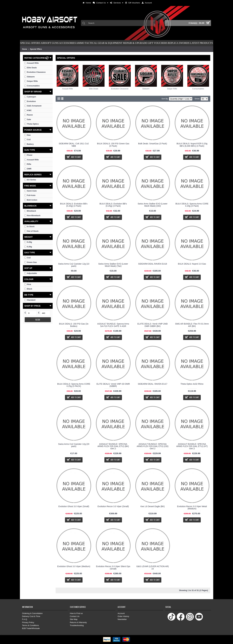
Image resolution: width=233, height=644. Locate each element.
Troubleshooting (77, 625)
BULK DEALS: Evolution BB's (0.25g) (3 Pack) (113, 205)
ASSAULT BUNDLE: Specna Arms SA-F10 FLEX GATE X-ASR (113, 325)
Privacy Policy (28, 622)
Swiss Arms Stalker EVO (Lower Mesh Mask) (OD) (153, 205)
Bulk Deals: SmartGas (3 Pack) (153, 144)
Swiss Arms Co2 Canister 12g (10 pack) (74, 265)
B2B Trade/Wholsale (31, 628)
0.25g (28, 247)
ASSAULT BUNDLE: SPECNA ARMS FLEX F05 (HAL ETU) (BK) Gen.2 (113, 446)
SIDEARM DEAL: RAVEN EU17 (153, 384)
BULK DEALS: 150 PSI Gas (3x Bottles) (74, 325)
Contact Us (75, 616)
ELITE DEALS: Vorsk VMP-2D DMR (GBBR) (113, 385)
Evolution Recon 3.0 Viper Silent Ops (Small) (113, 567)
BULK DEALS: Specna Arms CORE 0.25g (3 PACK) (74, 385)
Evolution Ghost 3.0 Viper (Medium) (74, 566)
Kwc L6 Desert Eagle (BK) (153, 506)
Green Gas (31, 262)
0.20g (28, 242)
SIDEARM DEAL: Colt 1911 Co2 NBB (74, 145)
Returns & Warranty (78, 622)
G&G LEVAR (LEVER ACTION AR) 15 (153, 567)
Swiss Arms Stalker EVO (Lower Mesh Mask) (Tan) (113, 265)
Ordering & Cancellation (32, 613)
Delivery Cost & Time (31, 616)
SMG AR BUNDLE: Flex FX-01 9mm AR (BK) (192, 325)
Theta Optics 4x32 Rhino (192, 384)
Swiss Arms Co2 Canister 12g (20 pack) (74, 445)
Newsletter (122, 619)
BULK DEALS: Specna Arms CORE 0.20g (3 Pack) (192, 205)
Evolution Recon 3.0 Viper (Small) (113, 506)
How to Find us (76, 613)
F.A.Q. (25, 619)
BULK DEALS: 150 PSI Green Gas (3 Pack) (113, 145)
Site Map (74, 619)
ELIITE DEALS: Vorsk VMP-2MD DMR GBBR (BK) (153, 325)
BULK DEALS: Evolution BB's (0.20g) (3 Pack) (74, 205)
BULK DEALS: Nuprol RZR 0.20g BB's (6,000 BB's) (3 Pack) (192, 145)
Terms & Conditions (31, 625)
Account (121, 613)
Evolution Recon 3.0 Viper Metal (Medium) (192, 507)
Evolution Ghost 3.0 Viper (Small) (74, 506)
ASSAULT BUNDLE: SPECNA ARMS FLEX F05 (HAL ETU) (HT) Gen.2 (192, 446)
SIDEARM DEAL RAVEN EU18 (153, 264)
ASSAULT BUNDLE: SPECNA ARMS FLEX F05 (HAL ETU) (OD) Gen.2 (152, 446)
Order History (123, 616)
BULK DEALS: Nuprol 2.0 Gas (192, 264)
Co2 (28, 258)
